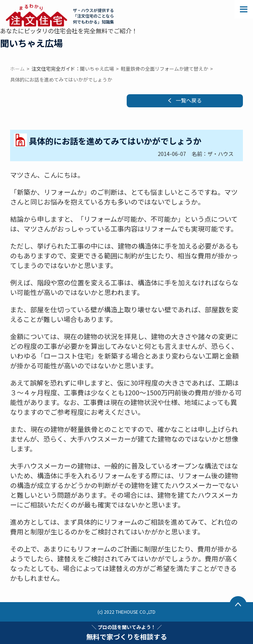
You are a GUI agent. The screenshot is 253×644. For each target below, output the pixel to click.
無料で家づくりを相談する (127, 632)
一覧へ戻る (189, 100)
